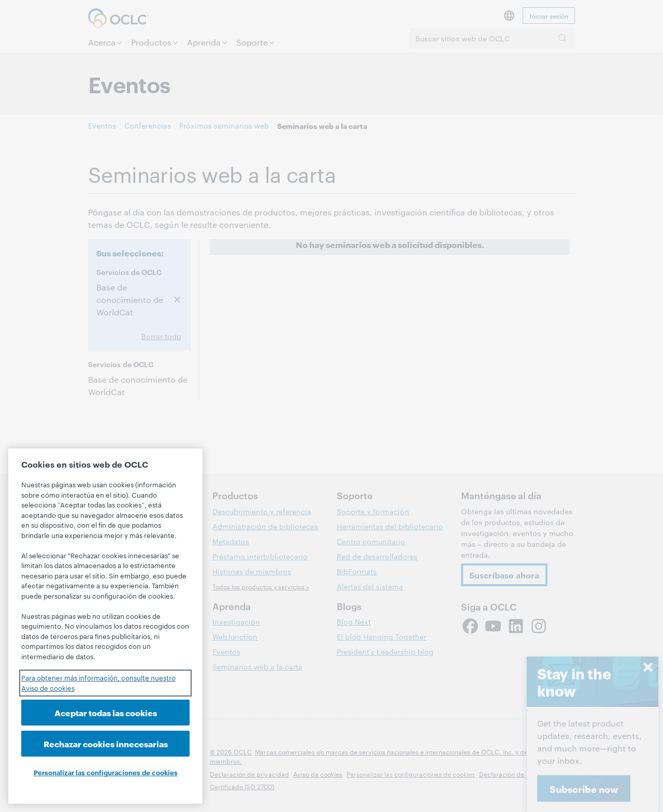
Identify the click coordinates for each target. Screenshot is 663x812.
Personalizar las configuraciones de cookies (106, 772)
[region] (105, 626)
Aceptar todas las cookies (106, 712)
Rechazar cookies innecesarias (106, 743)
